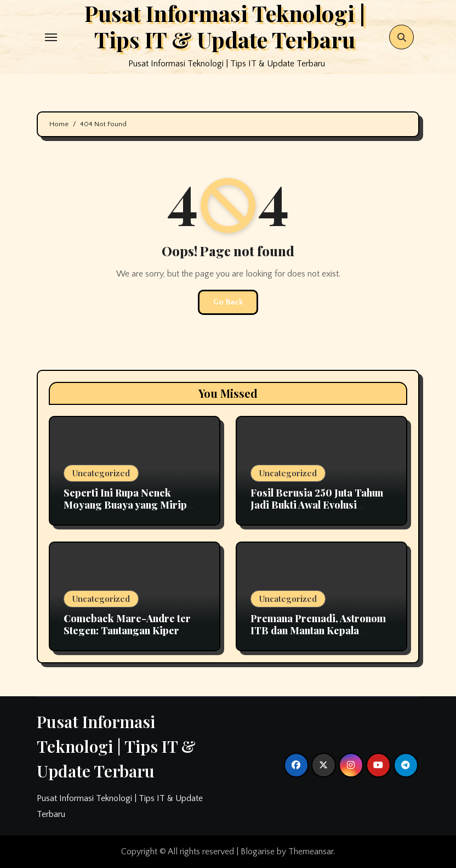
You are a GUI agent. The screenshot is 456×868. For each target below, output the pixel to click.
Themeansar (311, 852)
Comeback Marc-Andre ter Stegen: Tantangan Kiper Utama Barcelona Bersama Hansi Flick (127, 636)
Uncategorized (101, 473)
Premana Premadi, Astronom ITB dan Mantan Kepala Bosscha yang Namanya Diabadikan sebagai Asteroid (318, 636)
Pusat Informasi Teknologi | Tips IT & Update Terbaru (116, 746)
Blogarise (258, 852)
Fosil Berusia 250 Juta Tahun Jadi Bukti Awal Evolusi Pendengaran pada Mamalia (317, 505)
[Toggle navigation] (51, 37)
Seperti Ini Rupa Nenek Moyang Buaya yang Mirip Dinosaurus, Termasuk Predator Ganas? (125, 511)
